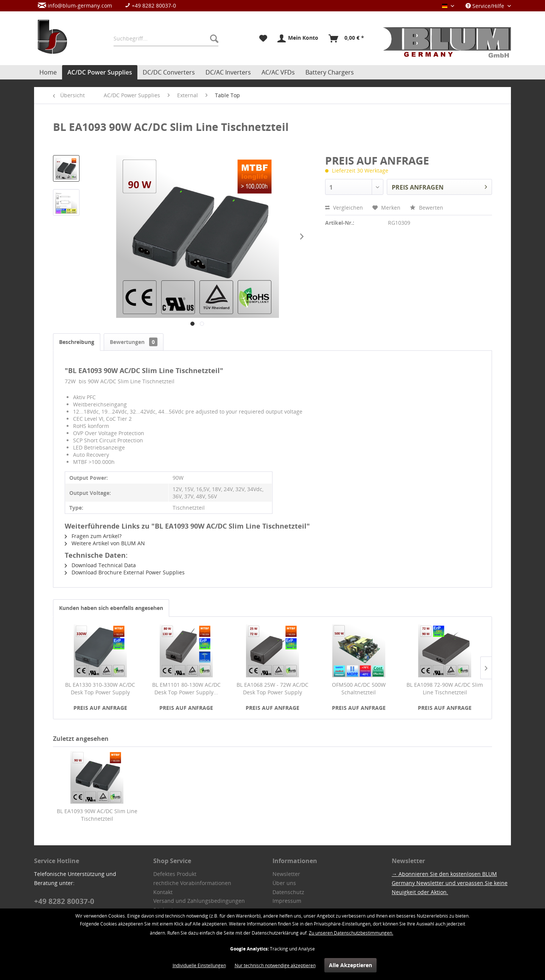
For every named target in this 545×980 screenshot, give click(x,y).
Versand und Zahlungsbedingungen (199, 901)
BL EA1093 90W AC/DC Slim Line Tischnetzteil (97, 815)
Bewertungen (134, 342)
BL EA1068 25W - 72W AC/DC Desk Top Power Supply (272, 688)
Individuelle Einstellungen (199, 965)
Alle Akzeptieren (350, 965)
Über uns (284, 883)
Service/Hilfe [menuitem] (486, 6)
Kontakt (163, 892)
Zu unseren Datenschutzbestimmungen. (351, 933)
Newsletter (286, 874)
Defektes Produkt (175, 874)
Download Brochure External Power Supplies (125, 572)
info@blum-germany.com (75, 5)
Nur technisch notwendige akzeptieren (275, 965)
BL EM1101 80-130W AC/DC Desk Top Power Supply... (186, 688)
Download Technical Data (100, 565)
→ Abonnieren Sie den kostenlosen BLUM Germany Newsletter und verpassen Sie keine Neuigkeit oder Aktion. (450, 883)
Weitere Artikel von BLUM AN (105, 543)
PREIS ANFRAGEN (439, 186)
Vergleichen (344, 208)
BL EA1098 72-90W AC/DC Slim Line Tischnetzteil (445, 688)
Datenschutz (288, 892)
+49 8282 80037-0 (150, 5)
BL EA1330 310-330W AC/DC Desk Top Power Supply (100, 688)
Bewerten (427, 208)
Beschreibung (77, 342)
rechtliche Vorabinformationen (192, 883)
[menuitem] (111, 5)
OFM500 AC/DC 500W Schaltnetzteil (359, 688)
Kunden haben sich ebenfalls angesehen (111, 608)
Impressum (287, 901)
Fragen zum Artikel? (93, 536)
